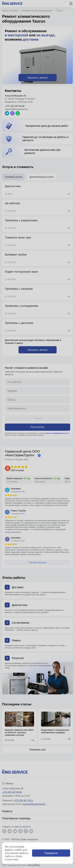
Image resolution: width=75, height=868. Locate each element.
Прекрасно (51, 853)
